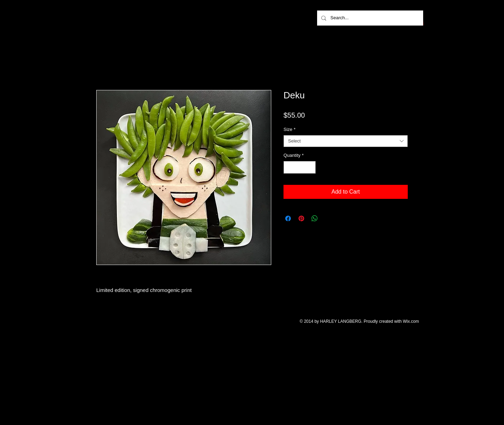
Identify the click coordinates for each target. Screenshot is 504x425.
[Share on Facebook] (288, 218)
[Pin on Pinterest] (301, 218)
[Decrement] (289, 167)
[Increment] (311, 167)
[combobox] (346, 141)
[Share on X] (328, 218)
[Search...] (369, 18)
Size (289, 129)
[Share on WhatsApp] (315, 218)
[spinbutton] (300, 167)
